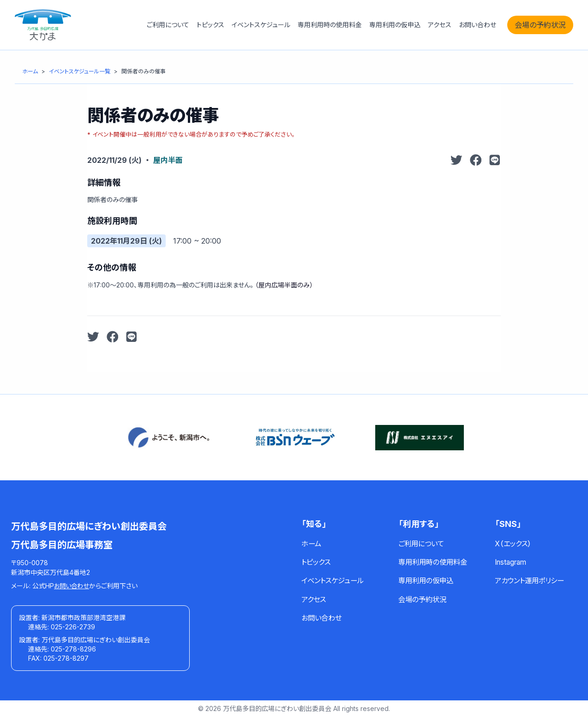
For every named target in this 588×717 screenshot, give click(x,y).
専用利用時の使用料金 (330, 25)
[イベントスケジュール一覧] (80, 71)
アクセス (440, 25)
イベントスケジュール (261, 25)
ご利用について (168, 25)
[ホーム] (30, 71)
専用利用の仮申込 (395, 25)
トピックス (210, 25)
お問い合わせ (477, 25)
